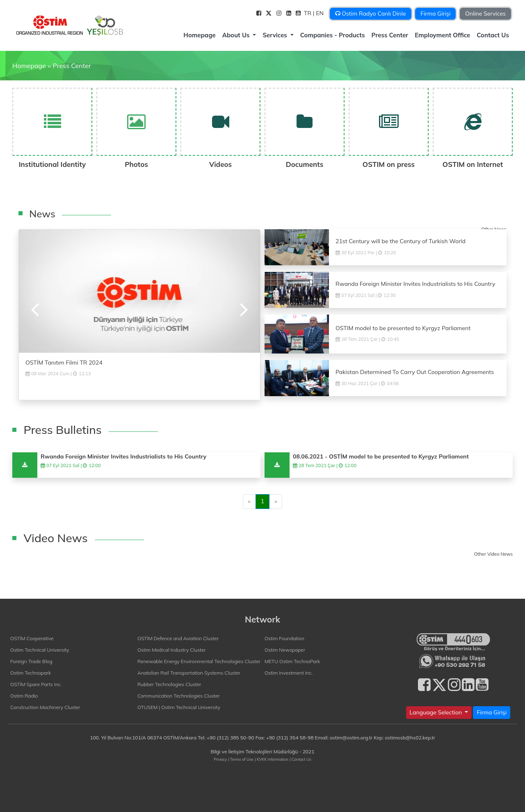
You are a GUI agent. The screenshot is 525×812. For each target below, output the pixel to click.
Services (276, 35)
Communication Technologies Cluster (179, 696)
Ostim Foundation (284, 638)
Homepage (199, 35)
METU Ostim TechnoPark (292, 661)
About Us (237, 35)
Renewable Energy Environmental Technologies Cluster (199, 661)
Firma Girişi (435, 14)
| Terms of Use (241, 759)
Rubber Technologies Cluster (169, 684)
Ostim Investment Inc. (289, 673)
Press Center (390, 35)
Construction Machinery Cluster (45, 707)
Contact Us (493, 35)
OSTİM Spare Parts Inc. (36, 684)
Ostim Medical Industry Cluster (172, 650)
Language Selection (437, 712)
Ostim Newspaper (285, 650)
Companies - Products (333, 35)
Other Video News (493, 554)
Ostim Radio (24, 696)
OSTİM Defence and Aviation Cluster (178, 638)
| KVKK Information (272, 759)
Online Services (485, 14)
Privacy (220, 759)
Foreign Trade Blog (31, 661)
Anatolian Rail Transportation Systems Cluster (189, 673)
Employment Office (442, 35)
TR (308, 13)
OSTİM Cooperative (32, 638)
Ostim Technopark (31, 673)
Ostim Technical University (40, 650)
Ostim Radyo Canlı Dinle (371, 14)
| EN (319, 13)
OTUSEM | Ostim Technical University (179, 707)
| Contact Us (300, 759)
